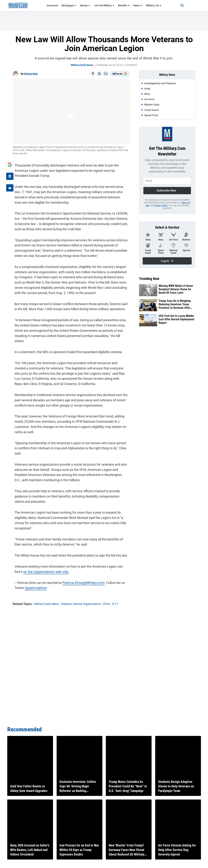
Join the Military (104, 5)
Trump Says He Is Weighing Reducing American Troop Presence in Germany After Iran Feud (175, 304)
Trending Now (149, 279)
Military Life (154, 5)
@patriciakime (33, 576)
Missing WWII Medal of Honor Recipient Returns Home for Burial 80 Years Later (176, 289)
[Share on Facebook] (93, 74)
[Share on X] (99, 74)
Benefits (124, 5)
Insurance (52, 5)
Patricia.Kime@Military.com (80, 570)
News (138, 5)
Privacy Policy (161, 205)
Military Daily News (82, 65)
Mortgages (69, 5)
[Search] (178, 5)
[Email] (106, 74)
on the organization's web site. (34, 559)
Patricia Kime (31, 74)
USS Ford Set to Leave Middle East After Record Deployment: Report (177, 319)
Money (85, 5)
